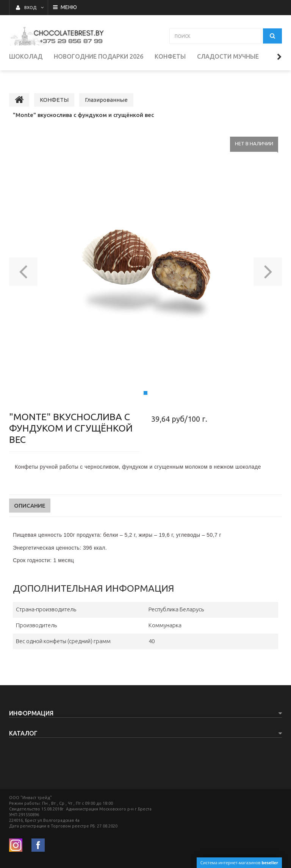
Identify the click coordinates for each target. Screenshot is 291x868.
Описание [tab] (30, 500)
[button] (23, 263)
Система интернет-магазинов (239, 863)
